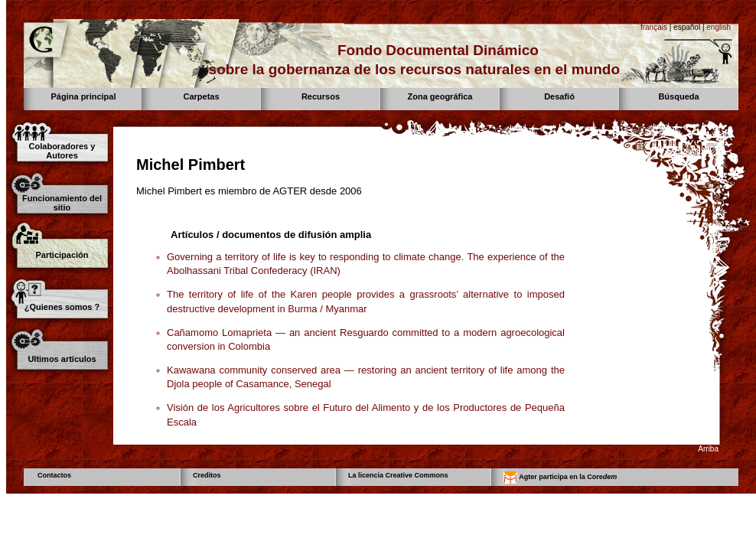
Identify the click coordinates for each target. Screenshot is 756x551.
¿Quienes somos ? (62, 307)
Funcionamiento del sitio (62, 203)
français (654, 27)
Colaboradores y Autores (62, 151)
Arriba (708, 449)
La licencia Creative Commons (398, 475)
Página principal (84, 96)
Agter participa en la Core (560, 478)
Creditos (207, 475)
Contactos (54, 475)
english (719, 27)
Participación (62, 255)
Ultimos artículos (62, 359)
